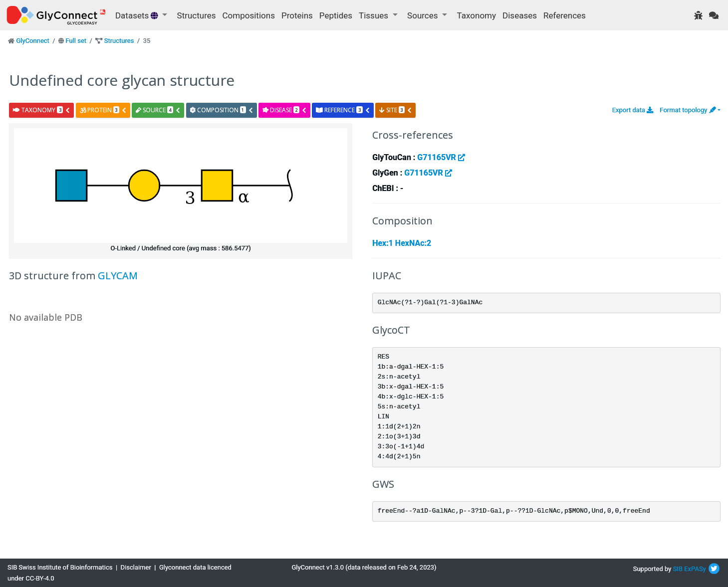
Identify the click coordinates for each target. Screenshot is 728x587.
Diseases (520, 15)
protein (103, 110)
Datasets (138, 15)
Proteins (297, 15)
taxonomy (42, 110)
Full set (76, 41)
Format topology (688, 110)
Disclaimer (136, 567)
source (158, 110)
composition (222, 110)
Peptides (336, 15)
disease (285, 110)
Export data (633, 110)
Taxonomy (477, 15)
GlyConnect (32, 41)
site (396, 110)
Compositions (249, 15)
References (565, 15)
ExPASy (695, 569)
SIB (678, 569)
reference (343, 110)
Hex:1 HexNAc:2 (402, 243)
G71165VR (441, 157)
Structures (197, 15)
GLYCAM (118, 276)
